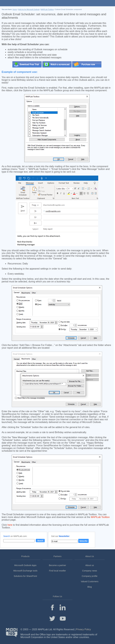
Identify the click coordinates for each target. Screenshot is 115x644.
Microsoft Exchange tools (25, 571)
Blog (90, 587)
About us (90, 565)
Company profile (90, 576)
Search (7, 536)
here (10, 525)
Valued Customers (90, 581)
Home (15, 9)
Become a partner (57, 565)
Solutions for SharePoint (25, 576)
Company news (90, 571)
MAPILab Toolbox (47, 9)
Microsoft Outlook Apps (25, 565)
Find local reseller (58, 571)
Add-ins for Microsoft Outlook (29, 9)
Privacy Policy (84, 629)
